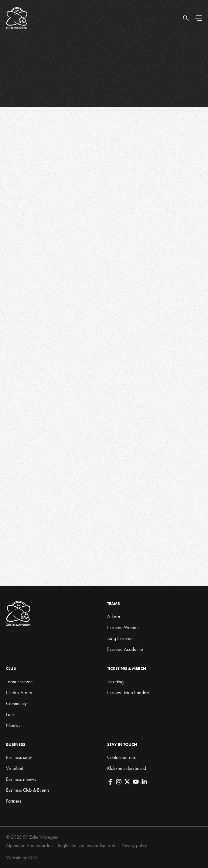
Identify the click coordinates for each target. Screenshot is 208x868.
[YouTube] (136, 782)
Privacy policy (134, 845)
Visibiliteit (14, 768)
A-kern (114, 616)
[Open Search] (186, 18)
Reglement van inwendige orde (87, 845)
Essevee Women (123, 627)
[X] (127, 782)
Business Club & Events (28, 790)
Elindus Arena (19, 692)
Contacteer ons (121, 757)
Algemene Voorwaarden (29, 845)
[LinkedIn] (144, 782)
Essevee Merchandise (128, 692)
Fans (10, 714)
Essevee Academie (125, 649)
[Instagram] (119, 782)
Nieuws (13, 725)
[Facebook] (110, 782)
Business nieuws (21, 779)
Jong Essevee (120, 638)
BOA (33, 858)
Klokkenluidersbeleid (127, 768)
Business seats (19, 757)
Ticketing (115, 682)
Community (16, 703)
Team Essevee (19, 682)
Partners (14, 801)
